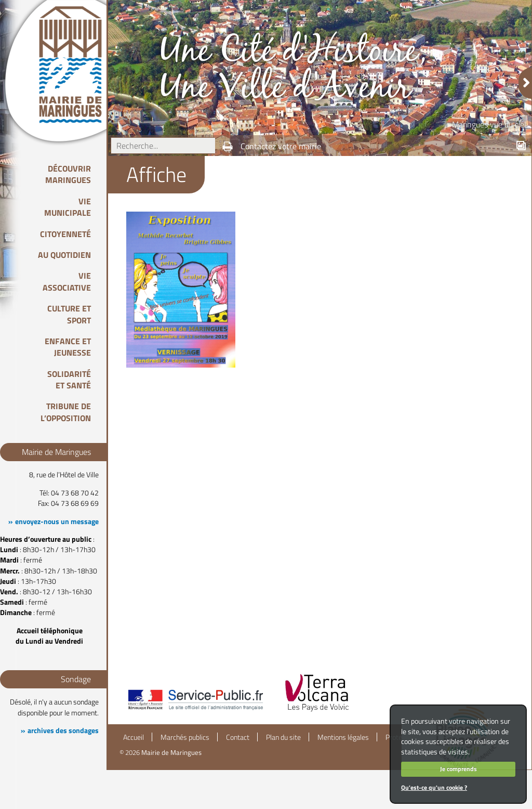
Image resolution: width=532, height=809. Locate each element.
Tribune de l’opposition (66, 412)
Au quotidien (64, 255)
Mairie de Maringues (171, 752)
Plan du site (283, 737)
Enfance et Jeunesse (68, 347)
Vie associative (67, 281)
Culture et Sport (69, 314)
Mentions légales (343, 737)
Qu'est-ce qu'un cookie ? (434, 787)
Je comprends (458, 769)
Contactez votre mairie (281, 146)
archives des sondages (63, 730)
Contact (238, 737)
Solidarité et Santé (69, 380)
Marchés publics (185, 737)
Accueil (134, 737)
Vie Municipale (68, 207)
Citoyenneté (65, 234)
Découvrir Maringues (68, 174)
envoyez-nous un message (57, 521)
